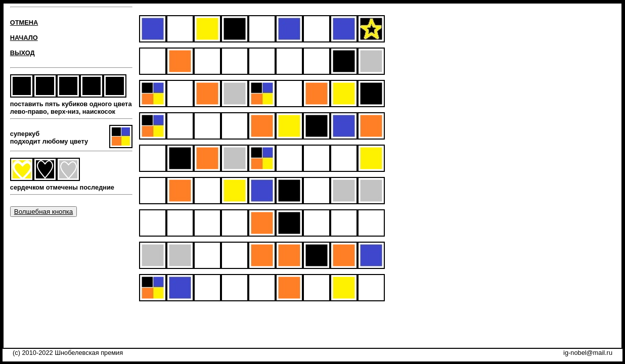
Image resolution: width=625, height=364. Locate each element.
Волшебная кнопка (43, 212)
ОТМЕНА (24, 22)
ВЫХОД (23, 53)
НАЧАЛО (24, 38)
